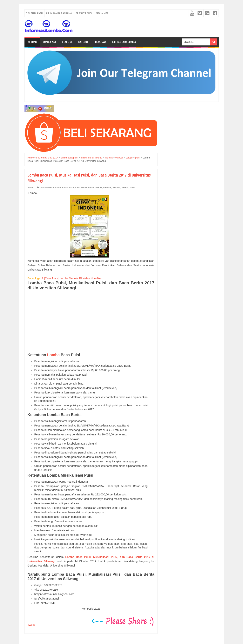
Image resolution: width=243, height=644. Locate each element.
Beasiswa (101, 42)
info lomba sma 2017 (51, 187)
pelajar (125, 187)
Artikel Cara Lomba (124, 42)
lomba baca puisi (71, 187)
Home (32, 42)
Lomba (53, 355)
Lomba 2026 (50, 42)
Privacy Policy (84, 13)
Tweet (31, 625)
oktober (116, 187)
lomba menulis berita (91, 187)
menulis (107, 187)
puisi (132, 187)
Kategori (84, 42)
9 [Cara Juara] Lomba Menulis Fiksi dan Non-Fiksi (72, 278)
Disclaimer (102, 13)
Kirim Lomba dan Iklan (59, 13)
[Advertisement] (91, 322)
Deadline (67, 42)
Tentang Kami (34, 13)
